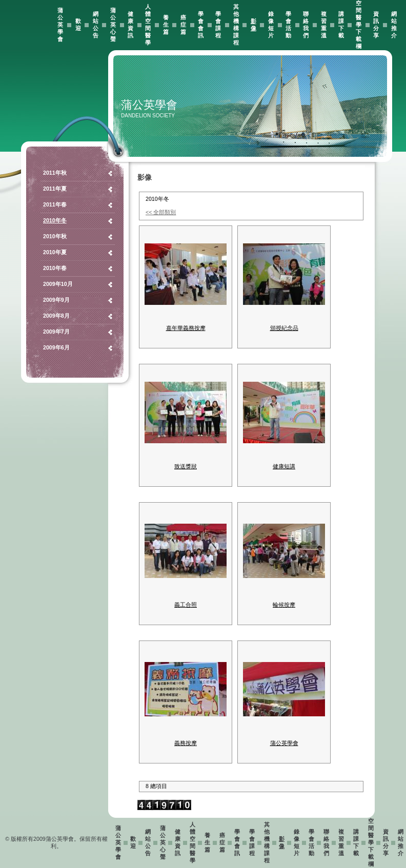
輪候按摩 (284, 605)
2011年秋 (55, 173)
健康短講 (284, 466)
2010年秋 (55, 236)
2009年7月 (56, 332)
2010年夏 (55, 252)
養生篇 (166, 25)
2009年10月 (58, 284)
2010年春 (55, 268)
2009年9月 (56, 300)
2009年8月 (56, 316)
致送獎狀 (186, 466)
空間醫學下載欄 (359, 25)
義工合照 (186, 605)
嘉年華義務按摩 (186, 328)
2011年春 (55, 204)
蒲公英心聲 (113, 25)
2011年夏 (55, 189)
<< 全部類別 (161, 212)
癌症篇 (183, 25)
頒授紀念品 (284, 328)
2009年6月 (56, 347)
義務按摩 (186, 743)
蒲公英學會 (60, 25)
